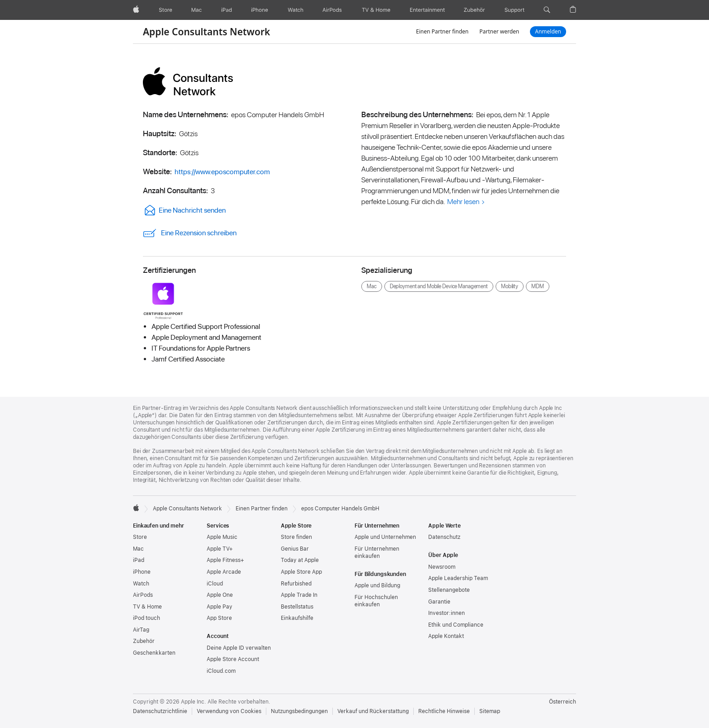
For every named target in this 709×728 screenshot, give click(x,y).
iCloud (215, 584)
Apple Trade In (299, 595)
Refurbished (296, 584)
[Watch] (295, 10)
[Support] (515, 10)
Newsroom (442, 567)
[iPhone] (260, 10)
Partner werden (499, 31)
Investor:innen (447, 613)
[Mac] (196, 10)
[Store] (165, 10)
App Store (219, 618)
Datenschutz (444, 537)
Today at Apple (300, 560)
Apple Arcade (224, 572)
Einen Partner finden (442, 31)
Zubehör (144, 641)
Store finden (296, 537)
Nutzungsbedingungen (299, 711)
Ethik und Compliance (456, 625)
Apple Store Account (233, 659)
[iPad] (227, 10)
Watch (141, 584)
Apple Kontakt (446, 636)
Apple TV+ (220, 549)
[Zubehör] (475, 10)
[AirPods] (332, 10)
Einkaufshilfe (297, 618)
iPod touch (147, 618)
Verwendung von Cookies (229, 711)
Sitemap (490, 711)
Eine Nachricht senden (184, 210)
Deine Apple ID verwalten (239, 648)
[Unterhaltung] (428, 10)
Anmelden (548, 31)
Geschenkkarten (154, 653)
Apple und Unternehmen (385, 537)
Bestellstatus (297, 607)
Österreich (562, 702)
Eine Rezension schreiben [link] (190, 233)
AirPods (143, 595)
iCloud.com (221, 671)
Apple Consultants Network (206, 32)
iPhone (142, 572)
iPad (139, 560)
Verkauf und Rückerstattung (373, 711)
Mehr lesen (463, 202)
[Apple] (136, 10)
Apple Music (222, 537)
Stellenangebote (449, 590)
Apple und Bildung (377, 585)
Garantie (439, 602)
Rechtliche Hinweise (444, 711)
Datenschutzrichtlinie (160, 711)
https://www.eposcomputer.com (222, 172)
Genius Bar (295, 549)
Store (140, 537)
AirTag (141, 630)
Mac (138, 549)
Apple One (220, 595)
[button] (547, 10)
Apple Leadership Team (458, 578)
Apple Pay (220, 607)
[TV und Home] (376, 10)
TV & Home (147, 607)
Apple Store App (301, 572)
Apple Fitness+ (225, 560)
